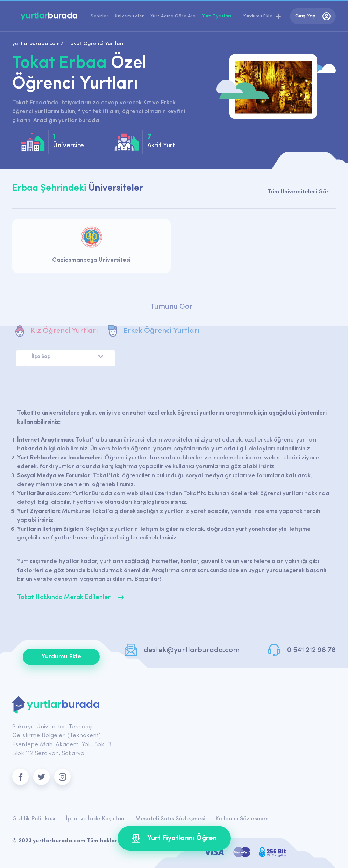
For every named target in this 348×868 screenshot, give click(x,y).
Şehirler (100, 16)
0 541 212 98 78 (311, 650)
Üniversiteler (129, 16)
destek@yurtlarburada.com (192, 650)
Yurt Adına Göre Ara (173, 16)
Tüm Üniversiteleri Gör (298, 192)
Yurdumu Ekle (61, 657)
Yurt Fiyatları (216, 16)
